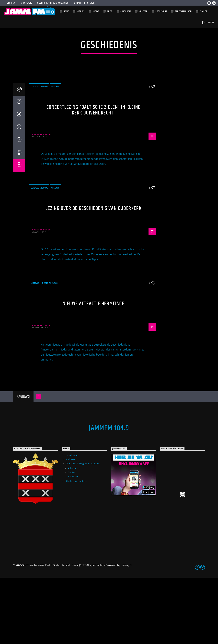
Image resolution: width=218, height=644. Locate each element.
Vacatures (73, 543)
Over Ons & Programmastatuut (53, 3)
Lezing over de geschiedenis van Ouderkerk (94, 275)
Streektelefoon (183, 11)
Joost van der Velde (41, 201)
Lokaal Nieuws (39, 153)
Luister (208, 23)
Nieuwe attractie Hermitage (94, 370)
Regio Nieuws (50, 349)
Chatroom (126, 11)
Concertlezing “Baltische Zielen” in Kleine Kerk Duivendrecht (93, 176)
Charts (203, 11)
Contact (72, 539)
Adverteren (74, 535)
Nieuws (81, 11)
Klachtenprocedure (85, 3)
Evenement (161, 11)
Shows (96, 11)
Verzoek (143, 11)
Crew (110, 11)
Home (66, 11)
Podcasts (26, 3)
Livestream (10, 3)
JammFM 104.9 (109, 494)
